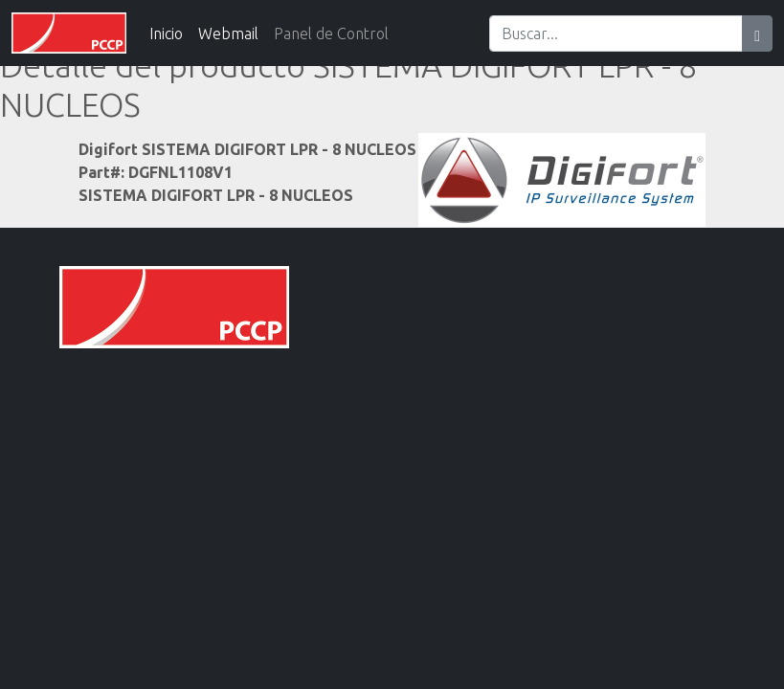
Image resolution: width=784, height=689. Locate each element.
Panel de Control (331, 33)
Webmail (228, 33)
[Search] (616, 33)
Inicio (166, 33)
